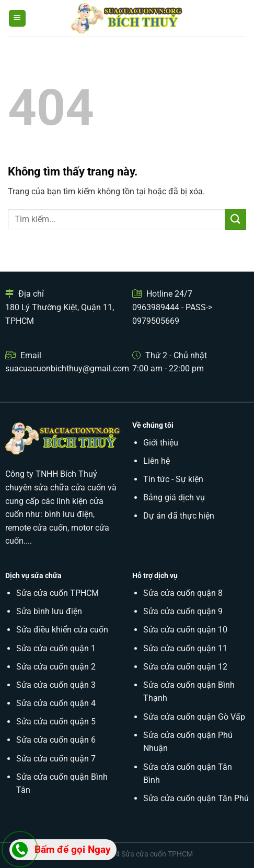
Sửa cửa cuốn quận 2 (56, 667)
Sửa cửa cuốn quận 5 (56, 722)
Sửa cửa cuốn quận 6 (56, 740)
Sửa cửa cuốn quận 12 (185, 667)
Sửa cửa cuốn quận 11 (185, 648)
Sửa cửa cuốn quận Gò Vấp (194, 717)
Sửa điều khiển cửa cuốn (62, 630)
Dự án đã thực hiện (179, 516)
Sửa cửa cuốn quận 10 (185, 630)
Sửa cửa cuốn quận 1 (56, 648)
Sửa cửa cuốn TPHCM (57, 593)
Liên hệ (157, 461)
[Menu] (18, 19)
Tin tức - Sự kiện (173, 479)
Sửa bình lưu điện (49, 611)
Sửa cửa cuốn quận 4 (56, 703)
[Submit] (236, 219)
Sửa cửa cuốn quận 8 (183, 593)
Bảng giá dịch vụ (174, 497)
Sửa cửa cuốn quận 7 (56, 759)
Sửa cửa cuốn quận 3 (56, 685)
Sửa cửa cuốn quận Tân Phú (196, 798)
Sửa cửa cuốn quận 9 (183, 611)
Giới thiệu (161, 443)
